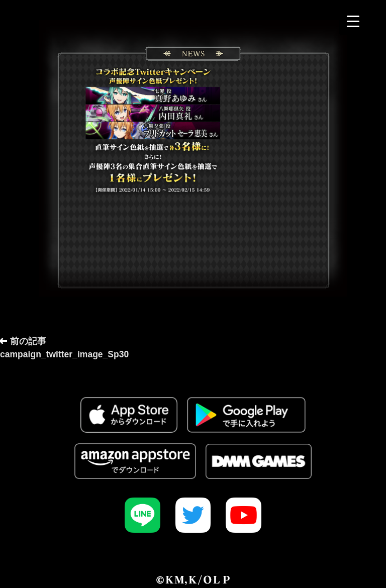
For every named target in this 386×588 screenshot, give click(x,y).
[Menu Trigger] (353, 21)
